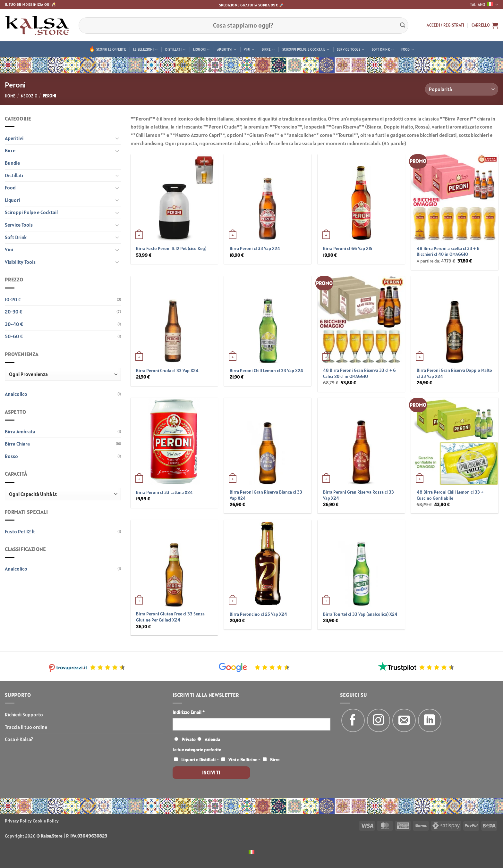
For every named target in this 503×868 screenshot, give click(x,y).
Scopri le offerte (111, 49)
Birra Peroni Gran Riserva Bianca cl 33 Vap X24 (266, 495)
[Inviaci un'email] (404, 720)
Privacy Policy (18, 821)
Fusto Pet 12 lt (20, 531)
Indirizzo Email (189, 712)
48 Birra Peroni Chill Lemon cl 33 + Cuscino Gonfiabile (450, 495)
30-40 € (14, 324)
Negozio (29, 96)
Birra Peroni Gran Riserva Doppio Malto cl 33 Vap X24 (454, 373)
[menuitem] (251, 851)
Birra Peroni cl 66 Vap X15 (348, 248)
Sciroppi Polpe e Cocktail (306, 50)
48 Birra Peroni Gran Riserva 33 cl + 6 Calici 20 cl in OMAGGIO (359, 373)
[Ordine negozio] (462, 89)
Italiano (483, 5)
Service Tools (351, 50)
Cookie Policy (46, 821)
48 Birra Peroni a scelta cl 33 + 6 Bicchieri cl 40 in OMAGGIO (448, 251)
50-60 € (14, 336)
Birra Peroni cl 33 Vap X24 (255, 248)
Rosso (11, 456)
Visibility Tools (20, 262)
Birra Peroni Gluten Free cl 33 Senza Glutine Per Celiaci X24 (170, 617)
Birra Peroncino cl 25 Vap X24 (258, 614)
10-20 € (13, 299)
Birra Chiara (17, 444)
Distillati (176, 50)
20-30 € (14, 312)
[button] (445, 25)
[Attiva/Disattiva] (117, 138)
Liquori (202, 50)
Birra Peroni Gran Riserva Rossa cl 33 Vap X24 (358, 495)
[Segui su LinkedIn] (430, 720)
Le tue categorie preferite (197, 750)
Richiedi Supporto (24, 714)
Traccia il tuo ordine (26, 727)
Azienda (212, 739)
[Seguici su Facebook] (353, 720)
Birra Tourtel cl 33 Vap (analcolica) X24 (360, 614)
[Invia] (403, 25)
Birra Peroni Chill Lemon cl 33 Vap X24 (266, 371)
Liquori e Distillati (198, 760)
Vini (249, 50)
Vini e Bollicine (243, 760)
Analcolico (16, 394)
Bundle (12, 163)
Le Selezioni (145, 50)
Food (408, 50)
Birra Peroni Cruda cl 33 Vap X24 (167, 371)
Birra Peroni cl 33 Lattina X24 (164, 492)
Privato (189, 739)
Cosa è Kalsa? (19, 739)
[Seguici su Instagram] (379, 720)
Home (10, 96)
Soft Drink (383, 50)
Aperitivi (227, 50)
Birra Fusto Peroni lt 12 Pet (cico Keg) (171, 248)
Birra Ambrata (20, 431)
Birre (269, 50)
